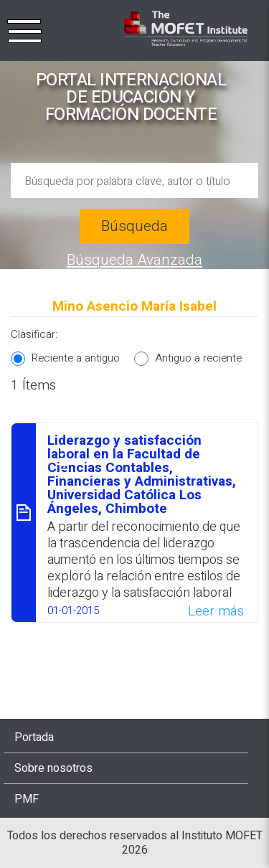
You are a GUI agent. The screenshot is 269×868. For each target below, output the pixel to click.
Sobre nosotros (53, 768)
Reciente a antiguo (76, 358)
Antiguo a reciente (198, 358)
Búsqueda (134, 226)
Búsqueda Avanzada (134, 260)
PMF (27, 799)
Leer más (216, 611)
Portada (34, 737)
